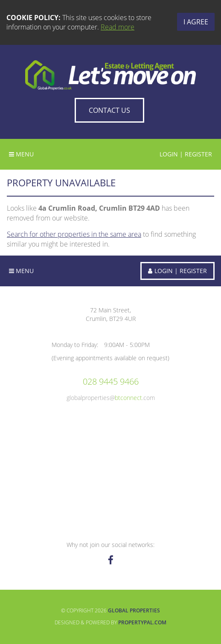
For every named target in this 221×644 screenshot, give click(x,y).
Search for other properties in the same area (74, 234)
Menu (21, 154)
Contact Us (109, 110)
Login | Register (186, 154)
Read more (118, 27)
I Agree (196, 22)
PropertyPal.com (142, 622)
